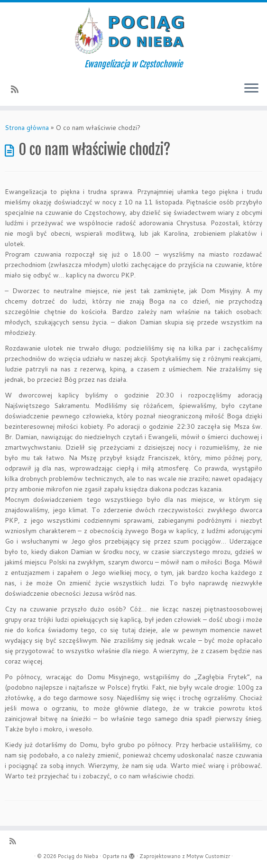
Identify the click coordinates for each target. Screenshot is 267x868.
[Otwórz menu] (251, 89)
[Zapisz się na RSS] (18, 89)
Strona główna (27, 128)
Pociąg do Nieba (78, 856)
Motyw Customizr (208, 856)
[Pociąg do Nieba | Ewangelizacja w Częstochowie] (133, 31)
